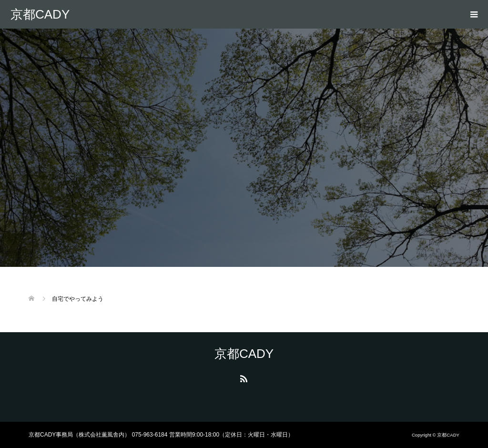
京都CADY (40, 14)
